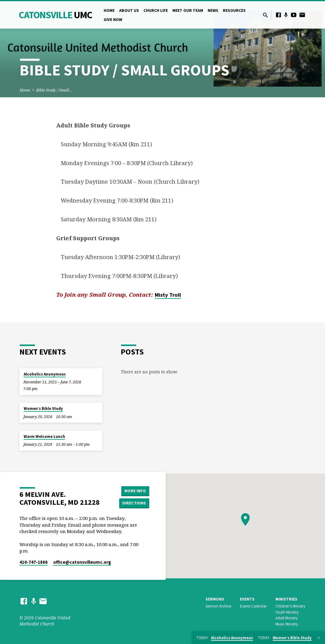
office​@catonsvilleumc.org (82, 562)
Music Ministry (287, 624)
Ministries (286, 599)
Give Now (113, 20)
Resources (234, 10)
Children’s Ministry (290, 606)
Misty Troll (168, 295)
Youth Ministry (287, 612)
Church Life (156, 10)
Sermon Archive (218, 606)
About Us (129, 10)
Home (109, 10)
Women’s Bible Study (43, 409)
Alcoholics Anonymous (45, 374)
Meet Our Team (188, 10)
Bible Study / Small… (54, 90)
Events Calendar (253, 606)
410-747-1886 (33, 562)
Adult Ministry (287, 618)
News (213, 10)
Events (247, 599)
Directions (134, 503)
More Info (134, 491)
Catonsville (55, 15)
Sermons (215, 599)
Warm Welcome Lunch (44, 436)
